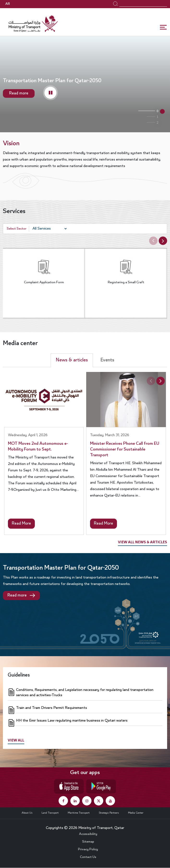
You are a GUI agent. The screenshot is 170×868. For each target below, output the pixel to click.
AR (8, 4)
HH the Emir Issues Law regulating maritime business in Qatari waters (72, 721)
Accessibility (88, 834)
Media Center (136, 813)
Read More (21, 524)
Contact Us (88, 857)
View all (16, 741)
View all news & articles (143, 543)
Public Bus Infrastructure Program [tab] (146, 117)
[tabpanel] (85, 85)
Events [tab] (107, 360)
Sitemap (88, 842)
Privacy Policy (88, 850)
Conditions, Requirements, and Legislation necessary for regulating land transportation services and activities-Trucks (85, 693)
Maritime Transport (79, 813)
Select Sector (17, 229)
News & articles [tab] (72, 360)
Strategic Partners (109, 813)
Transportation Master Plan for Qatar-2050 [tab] (146, 111)
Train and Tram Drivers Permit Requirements (52, 708)
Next (164, 241)
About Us (27, 813)
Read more (19, 93)
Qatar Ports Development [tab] (146, 122)
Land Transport (50, 813)
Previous (153, 241)
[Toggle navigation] (164, 27)
